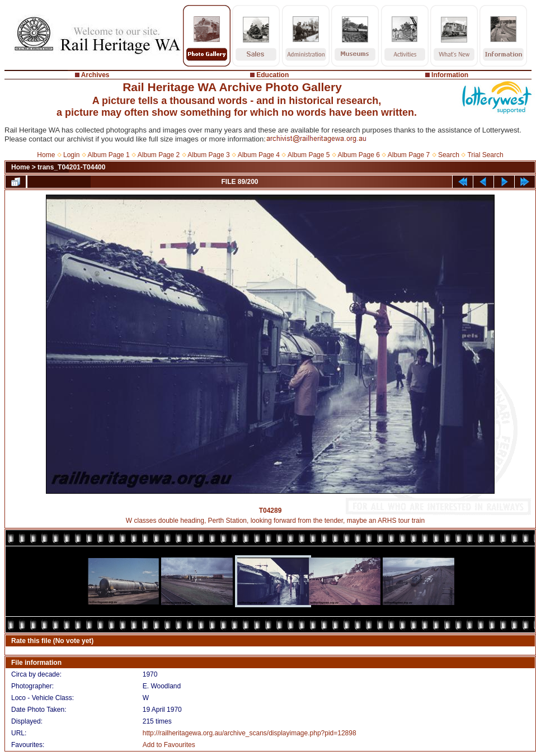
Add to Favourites (169, 745)
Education (272, 75)
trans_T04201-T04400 (71, 167)
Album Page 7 (409, 155)
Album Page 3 (208, 155)
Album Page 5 (309, 155)
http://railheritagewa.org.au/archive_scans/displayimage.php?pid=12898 (250, 733)
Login (71, 155)
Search (449, 155)
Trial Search (485, 155)
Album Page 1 (108, 155)
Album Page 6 (358, 155)
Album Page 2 (159, 155)
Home (46, 155)
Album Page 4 (259, 155)
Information (450, 75)
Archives (95, 75)
